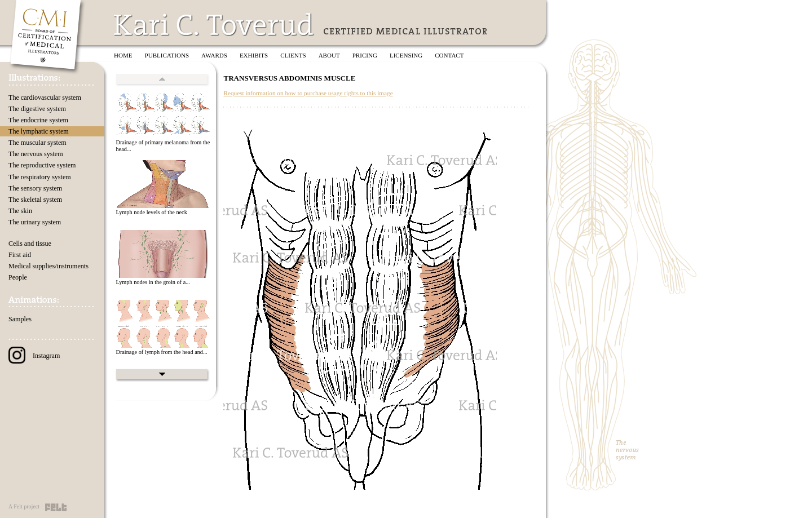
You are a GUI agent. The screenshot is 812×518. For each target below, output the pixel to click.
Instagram (34, 356)
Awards (214, 55)
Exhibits (254, 55)
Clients (293, 55)
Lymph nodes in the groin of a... (153, 282)
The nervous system (36, 154)
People (18, 277)
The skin (20, 211)
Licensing (406, 55)
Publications (167, 55)
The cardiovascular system (45, 98)
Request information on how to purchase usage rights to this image (308, 93)
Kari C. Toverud (214, 25)
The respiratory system (40, 177)
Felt (56, 507)
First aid (20, 255)
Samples (20, 319)
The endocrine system (38, 120)
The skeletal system (35, 200)
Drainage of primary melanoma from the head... (163, 146)
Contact (449, 55)
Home (123, 55)
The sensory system (35, 188)
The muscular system (37, 143)
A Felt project (24, 506)
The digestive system (37, 109)
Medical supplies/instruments (48, 266)
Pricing (365, 55)
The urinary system (35, 222)
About (329, 55)
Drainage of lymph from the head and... (161, 352)
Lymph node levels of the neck (151, 212)
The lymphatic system (39, 131)
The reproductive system (42, 165)
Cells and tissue (30, 243)
